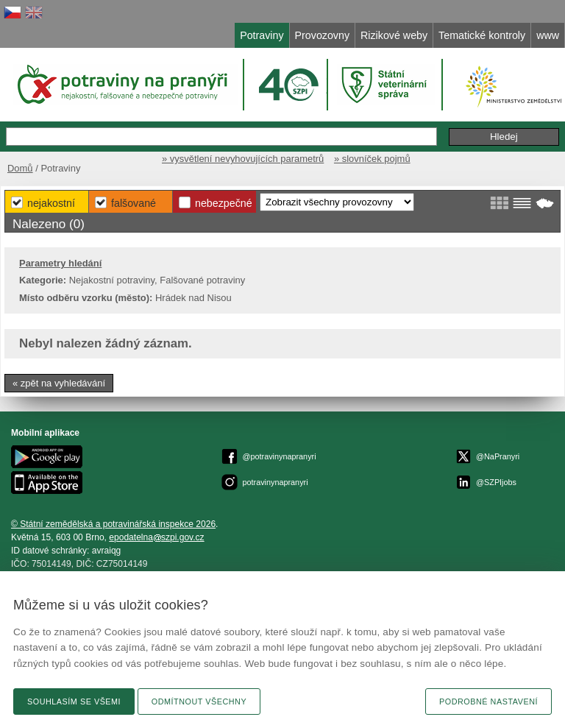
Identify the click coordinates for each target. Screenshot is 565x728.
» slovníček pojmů (372, 159)
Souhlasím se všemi (74, 702)
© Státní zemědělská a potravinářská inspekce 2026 (113, 524)
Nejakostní (51, 203)
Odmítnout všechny (199, 702)
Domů (20, 168)
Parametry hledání (60, 263)
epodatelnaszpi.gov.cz (156, 537)
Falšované (134, 203)
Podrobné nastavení (488, 702)
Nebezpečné (224, 203)
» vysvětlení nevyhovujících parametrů (243, 159)
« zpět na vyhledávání (59, 383)
